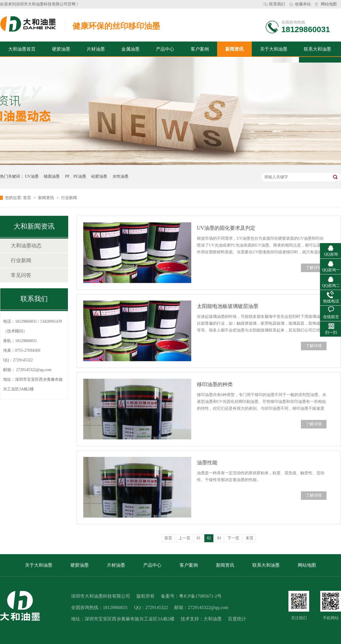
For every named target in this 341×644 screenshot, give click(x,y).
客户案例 (200, 49)
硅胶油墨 (99, 176)
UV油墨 (32, 176)
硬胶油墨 (61, 49)
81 (199, 538)
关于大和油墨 (274, 49)
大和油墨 (213, 619)
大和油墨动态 (26, 246)
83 (219, 538)
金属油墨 (130, 49)
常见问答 (21, 275)
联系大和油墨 (317, 49)
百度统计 (237, 619)
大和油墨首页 (22, 49)
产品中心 (165, 49)
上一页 (184, 538)
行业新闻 (69, 198)
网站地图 (329, 4)
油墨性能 (207, 463)
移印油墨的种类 (215, 384)
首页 (28, 198)
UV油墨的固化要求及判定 (226, 228)
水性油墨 (120, 176)
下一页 (233, 538)
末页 (249, 538)
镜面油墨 (52, 176)
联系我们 (277, 4)
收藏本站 (303, 4)
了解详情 (314, 268)
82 (209, 538)
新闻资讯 (234, 49)
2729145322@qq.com (34, 370)
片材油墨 (96, 49)
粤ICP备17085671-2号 (200, 596)
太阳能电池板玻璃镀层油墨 (228, 306)
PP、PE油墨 (76, 176)
